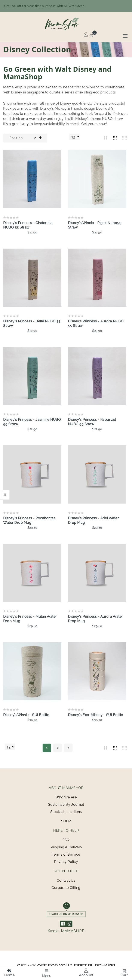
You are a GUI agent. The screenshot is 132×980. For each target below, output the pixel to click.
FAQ (66, 840)
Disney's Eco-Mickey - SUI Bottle (96, 715)
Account (86, 973)
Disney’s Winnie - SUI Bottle (26, 715)
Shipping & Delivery (66, 847)
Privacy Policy (66, 862)
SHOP (66, 821)
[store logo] (66, 24)
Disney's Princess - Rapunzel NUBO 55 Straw (92, 422)
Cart (124, 973)
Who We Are (66, 797)
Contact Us (66, 880)
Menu (47, 973)
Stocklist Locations (66, 812)
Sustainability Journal (66, 805)
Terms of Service (66, 854)
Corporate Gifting (66, 888)
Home (9, 973)
